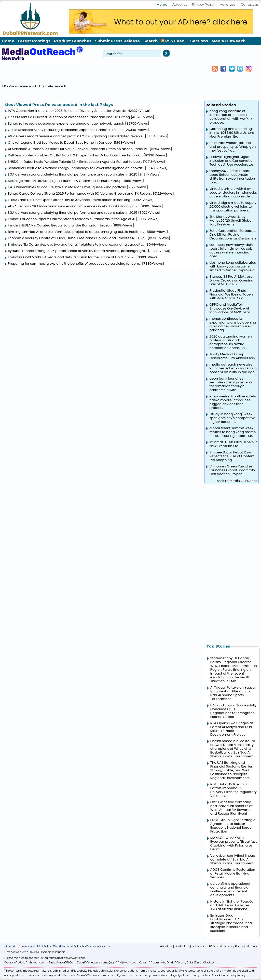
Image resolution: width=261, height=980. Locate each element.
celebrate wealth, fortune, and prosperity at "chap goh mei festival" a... (232, 147)
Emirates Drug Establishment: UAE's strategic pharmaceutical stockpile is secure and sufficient (231, 923)
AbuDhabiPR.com (173, 962)
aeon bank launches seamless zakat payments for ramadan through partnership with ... (231, 384)
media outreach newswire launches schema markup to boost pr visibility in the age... (233, 368)
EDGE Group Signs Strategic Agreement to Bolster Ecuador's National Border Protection (233, 826)
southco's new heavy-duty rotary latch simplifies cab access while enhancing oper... (231, 250)
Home (162, 4)
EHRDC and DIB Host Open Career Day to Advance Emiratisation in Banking (69, 200)
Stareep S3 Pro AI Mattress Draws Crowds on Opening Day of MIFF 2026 (231, 280)
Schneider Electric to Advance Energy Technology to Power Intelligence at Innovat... (76, 168)
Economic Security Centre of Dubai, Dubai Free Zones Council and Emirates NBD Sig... (77, 238)
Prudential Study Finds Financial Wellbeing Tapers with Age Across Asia (231, 294)
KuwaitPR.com (149, 962)
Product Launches (73, 41)
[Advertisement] (232, 561)
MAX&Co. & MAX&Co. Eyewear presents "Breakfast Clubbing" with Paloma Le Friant (233, 843)
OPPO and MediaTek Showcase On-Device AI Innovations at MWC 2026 (230, 308)
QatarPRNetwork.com (123, 962)
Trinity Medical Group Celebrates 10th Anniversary (232, 356)
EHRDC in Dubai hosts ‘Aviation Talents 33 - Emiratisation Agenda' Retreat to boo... (75, 162)
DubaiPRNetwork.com (92, 962)
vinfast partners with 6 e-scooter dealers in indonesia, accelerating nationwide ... (233, 192)
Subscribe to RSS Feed (207, 946)
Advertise (228, 4)
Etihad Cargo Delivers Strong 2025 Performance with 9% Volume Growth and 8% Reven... (80, 193)
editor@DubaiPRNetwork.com (65, 958)
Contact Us (182, 946)
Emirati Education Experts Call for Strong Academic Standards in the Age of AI (72, 219)
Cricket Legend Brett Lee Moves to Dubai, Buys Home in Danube (60, 143)
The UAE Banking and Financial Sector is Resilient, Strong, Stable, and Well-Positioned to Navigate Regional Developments (233, 770)
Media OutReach (229, 41)
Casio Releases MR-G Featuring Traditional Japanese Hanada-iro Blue (66, 130)
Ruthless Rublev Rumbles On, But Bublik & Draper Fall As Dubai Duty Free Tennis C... (75, 155)
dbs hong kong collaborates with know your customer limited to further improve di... (233, 266)
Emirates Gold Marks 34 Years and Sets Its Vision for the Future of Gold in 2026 (72, 257)
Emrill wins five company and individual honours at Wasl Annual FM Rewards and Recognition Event (231, 808)
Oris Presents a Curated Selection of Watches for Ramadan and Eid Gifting (69, 117)
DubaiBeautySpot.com (201, 962)
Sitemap (251, 946)
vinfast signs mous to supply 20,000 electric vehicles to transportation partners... (233, 206)
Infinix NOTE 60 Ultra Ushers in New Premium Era (233, 444)
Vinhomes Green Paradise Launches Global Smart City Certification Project (232, 470)
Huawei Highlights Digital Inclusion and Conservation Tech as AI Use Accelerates (232, 161)
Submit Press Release (117, 41)
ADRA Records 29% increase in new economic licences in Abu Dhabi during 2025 (74, 206)
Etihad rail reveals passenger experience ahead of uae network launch (66, 123)
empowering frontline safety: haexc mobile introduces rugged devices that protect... (233, 402)
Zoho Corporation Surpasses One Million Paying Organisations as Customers (233, 234)
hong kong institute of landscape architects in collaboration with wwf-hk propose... (231, 117)
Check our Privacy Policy (229, 975)
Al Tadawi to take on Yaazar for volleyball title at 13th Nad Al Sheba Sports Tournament (233, 693)
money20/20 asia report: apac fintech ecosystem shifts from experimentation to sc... (232, 177)
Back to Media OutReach (237, 481)
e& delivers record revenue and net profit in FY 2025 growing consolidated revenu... (76, 136)
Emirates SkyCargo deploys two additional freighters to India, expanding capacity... (76, 244)
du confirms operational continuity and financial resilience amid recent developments (230, 889)
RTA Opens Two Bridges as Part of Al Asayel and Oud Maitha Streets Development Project (232, 729)
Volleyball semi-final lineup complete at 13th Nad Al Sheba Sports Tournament (233, 859)
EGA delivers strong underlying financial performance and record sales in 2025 (73, 174)
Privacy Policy (203, 4)
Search (150, 41)
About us (180, 4)
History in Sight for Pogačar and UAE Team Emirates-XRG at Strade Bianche (233, 905)
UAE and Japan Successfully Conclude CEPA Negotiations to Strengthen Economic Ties (233, 711)
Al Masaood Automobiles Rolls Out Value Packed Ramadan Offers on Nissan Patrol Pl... (78, 149)
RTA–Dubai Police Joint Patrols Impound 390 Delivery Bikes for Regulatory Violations (233, 790)
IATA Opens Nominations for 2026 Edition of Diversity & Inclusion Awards (67, 111)
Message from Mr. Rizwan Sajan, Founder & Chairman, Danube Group (65, 181)
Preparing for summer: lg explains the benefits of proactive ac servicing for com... (74, 264)
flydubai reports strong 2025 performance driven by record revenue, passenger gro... (78, 251)
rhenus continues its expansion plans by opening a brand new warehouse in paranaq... (233, 324)
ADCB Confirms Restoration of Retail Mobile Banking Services (233, 873)
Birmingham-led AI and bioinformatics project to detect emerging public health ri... (76, 232)
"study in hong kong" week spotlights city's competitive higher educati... (232, 418)
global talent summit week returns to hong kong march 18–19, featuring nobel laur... (232, 432)
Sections (199, 41)
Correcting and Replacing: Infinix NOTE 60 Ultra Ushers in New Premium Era (233, 133)
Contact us (250, 4)
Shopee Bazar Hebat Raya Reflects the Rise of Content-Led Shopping (233, 456)
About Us (166, 946)
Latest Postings (34, 41)
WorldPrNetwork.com (32, 962)
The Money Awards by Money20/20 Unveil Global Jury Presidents (231, 220)
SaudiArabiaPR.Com (62, 962)
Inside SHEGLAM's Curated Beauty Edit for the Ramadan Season (60, 225)
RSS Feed (174, 41)
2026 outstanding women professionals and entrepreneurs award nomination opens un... (230, 342)
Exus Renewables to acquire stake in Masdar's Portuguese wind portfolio (67, 187)
